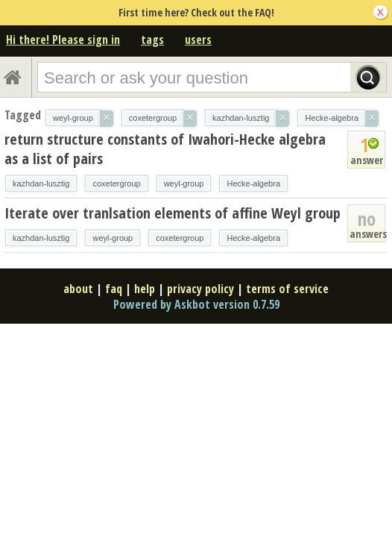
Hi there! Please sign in (63, 40)
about (78, 289)
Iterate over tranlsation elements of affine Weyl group (173, 213)
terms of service (287, 289)
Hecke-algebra (253, 183)
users (198, 40)
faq (114, 289)
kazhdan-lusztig (41, 183)
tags (152, 40)
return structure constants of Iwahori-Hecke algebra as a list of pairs (165, 149)
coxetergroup (116, 183)
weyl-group (184, 183)
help (145, 289)
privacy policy (200, 289)
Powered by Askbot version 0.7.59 (196, 304)
